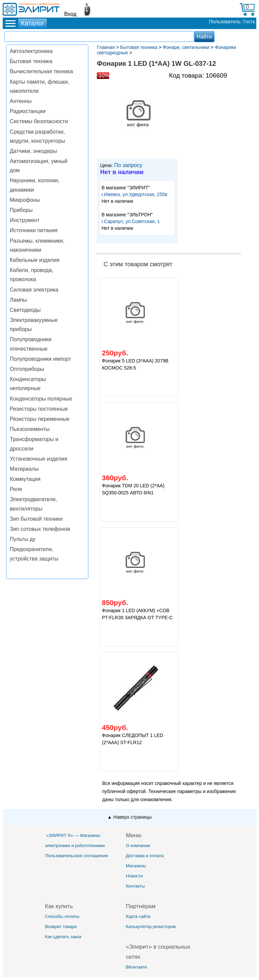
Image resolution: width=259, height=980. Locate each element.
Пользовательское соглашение (76, 856)
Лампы (18, 300)
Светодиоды (25, 310)
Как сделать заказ (63, 937)
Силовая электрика (34, 290)
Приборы (21, 210)
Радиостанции (28, 111)
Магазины (136, 866)
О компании (138, 846)
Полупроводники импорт (40, 359)
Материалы (24, 469)
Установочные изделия (38, 459)
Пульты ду (23, 539)
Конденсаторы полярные (41, 399)
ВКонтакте (136, 967)
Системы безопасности (39, 121)
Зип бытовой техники (36, 519)
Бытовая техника (31, 61)
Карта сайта (138, 916)
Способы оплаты (62, 916)
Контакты (135, 886)
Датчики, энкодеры (33, 151)
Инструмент (25, 220)
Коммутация (25, 479)
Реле (16, 489)
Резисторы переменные (40, 419)
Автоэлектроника (31, 51)
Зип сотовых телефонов (40, 529)
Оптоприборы (27, 369)
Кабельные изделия (35, 260)
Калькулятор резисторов (151, 927)
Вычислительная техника (41, 71)
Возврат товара (61, 927)
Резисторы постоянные (39, 409)
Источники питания (34, 230)
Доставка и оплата (145, 856)
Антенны (21, 101)
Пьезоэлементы (30, 429)
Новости (134, 876)
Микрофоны (25, 200)
